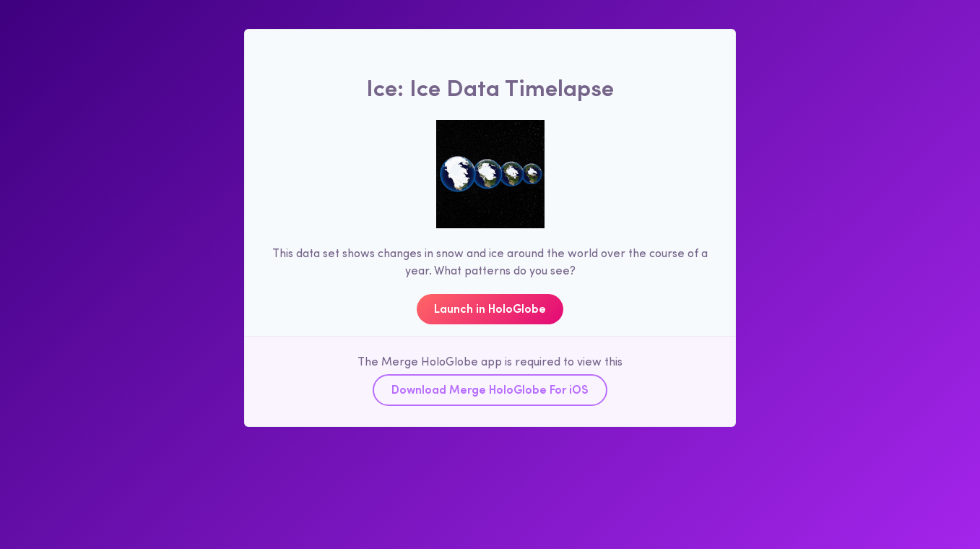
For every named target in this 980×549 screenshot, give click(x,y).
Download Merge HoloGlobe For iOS (490, 389)
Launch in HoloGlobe (490, 308)
